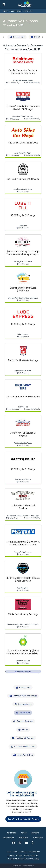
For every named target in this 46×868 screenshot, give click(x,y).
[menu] (4, 4)
